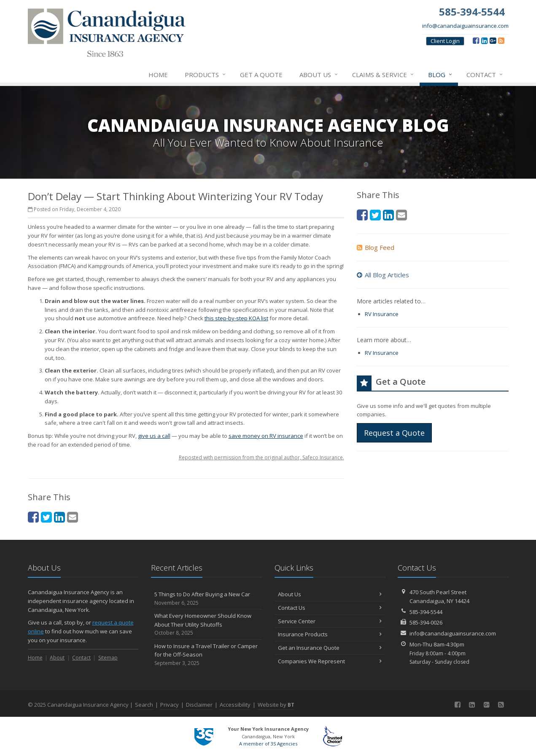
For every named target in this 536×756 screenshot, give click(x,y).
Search (144, 705)
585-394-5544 (426, 612)
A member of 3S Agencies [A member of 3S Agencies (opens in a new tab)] (268, 744)
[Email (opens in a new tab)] (73, 517)
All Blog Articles (383, 275)
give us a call (154, 436)
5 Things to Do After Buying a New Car (206, 599)
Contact (485, 75)
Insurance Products (330, 634)
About (57, 658)
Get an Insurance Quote (330, 648)
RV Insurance (382, 314)
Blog (440, 75)
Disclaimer (199, 705)
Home (158, 75)
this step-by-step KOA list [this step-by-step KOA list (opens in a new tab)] (236, 318)
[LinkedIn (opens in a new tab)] (484, 40)
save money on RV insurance (266, 436)
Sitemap (108, 658)
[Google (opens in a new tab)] (493, 40)
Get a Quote (261, 75)
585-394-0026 (426, 622)
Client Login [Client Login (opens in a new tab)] (445, 41)
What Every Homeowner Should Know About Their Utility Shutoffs (206, 625)
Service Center (330, 621)
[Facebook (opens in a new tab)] (476, 40)
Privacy (170, 705)
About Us (319, 75)
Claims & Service (383, 75)
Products (206, 75)
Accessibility (235, 705)
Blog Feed (376, 247)
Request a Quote (394, 433)
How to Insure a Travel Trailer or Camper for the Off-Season (206, 655)
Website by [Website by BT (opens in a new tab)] (276, 705)
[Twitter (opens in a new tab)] (46, 517)
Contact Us (330, 608)
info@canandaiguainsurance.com (465, 26)
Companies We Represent (330, 661)
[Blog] (501, 40)
